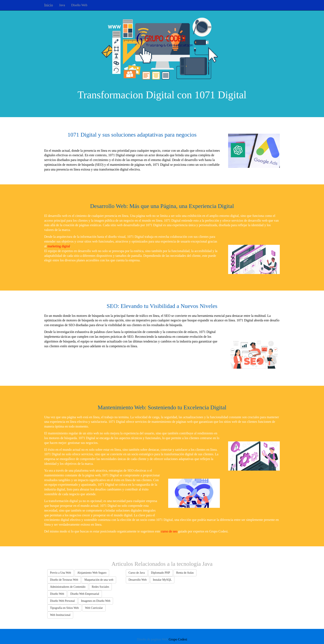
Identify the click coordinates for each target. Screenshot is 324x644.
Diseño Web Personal (62, 601)
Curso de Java (137, 573)
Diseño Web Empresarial (85, 594)
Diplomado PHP (161, 573)
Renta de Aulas (185, 573)
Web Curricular (94, 608)
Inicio (49, 5)
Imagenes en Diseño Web (96, 601)
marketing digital (59, 246)
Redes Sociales (100, 587)
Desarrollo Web (138, 580)
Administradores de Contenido (68, 587)
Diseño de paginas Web (152, 639)
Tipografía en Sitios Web (64, 608)
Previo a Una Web (61, 573)
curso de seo (169, 531)
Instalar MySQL (162, 580)
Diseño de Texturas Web (64, 580)
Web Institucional (60, 615)
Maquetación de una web (99, 580)
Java (62, 5)
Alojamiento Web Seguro (92, 573)
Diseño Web (79, 5)
